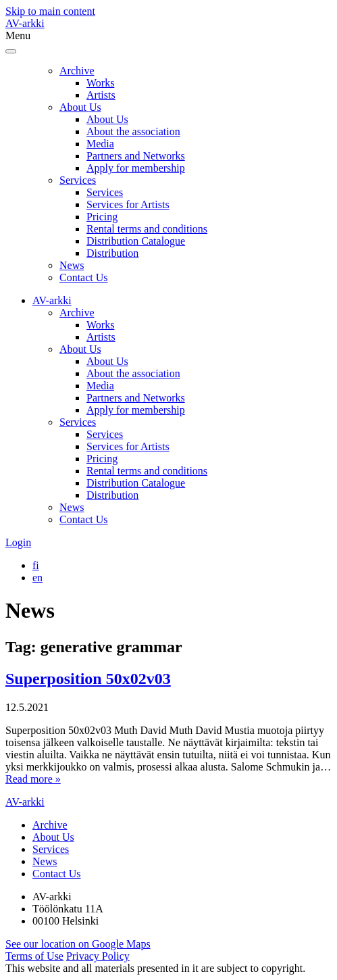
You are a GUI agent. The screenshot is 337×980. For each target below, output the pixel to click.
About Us (80, 107)
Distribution (112, 253)
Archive (77, 71)
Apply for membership (136, 168)
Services (78, 180)
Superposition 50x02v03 (88, 679)
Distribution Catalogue (136, 241)
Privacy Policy (98, 956)
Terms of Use (34, 956)
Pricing (102, 217)
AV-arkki (25, 23)
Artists (101, 95)
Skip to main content (50, 11)
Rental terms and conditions (147, 229)
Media (100, 144)
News (72, 265)
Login (18, 542)
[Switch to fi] (36, 565)
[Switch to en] (37, 578)
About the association (133, 131)
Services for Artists (128, 204)
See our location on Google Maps (78, 944)
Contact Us (84, 277)
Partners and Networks (136, 156)
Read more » (33, 779)
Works (100, 83)
